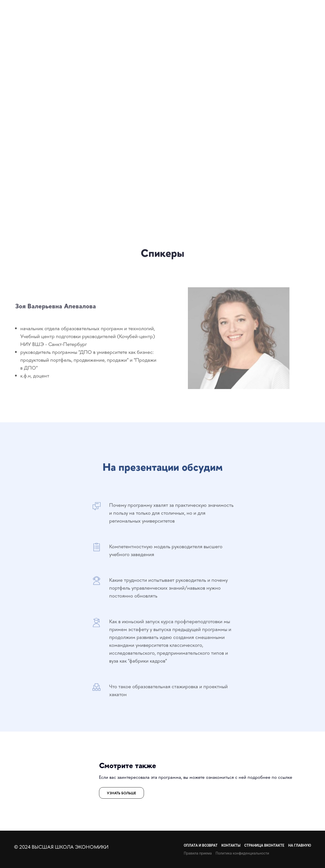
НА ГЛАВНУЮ (300, 845)
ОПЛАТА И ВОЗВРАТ (201, 845)
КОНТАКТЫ (231, 845)
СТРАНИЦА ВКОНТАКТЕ (264, 845)
